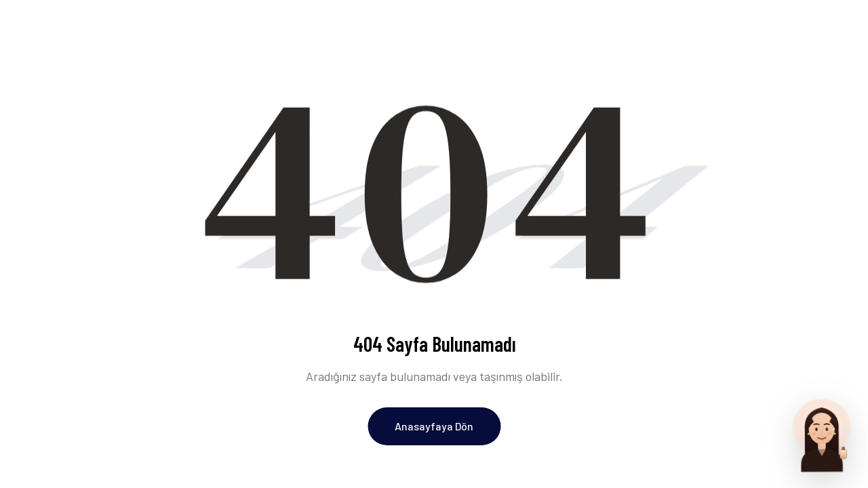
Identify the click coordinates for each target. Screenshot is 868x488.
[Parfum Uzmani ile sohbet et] (822, 434)
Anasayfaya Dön (434, 426)
